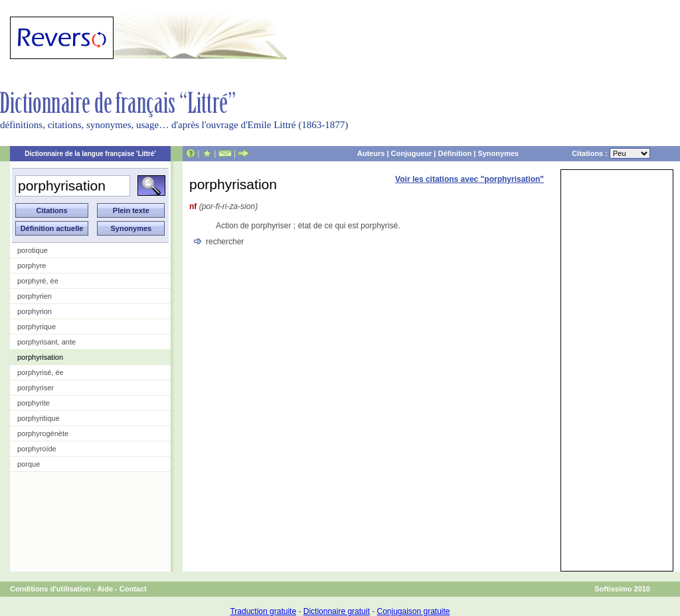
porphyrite (34, 403)
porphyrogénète (43, 433)
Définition (455, 153)
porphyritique (39, 418)
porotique (33, 250)
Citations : (611, 153)
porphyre (32, 266)
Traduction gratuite (263, 611)
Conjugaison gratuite (413, 611)
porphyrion (35, 311)
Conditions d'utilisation (50, 589)
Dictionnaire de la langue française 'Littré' (90, 154)
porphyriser (36, 388)
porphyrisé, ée (41, 372)
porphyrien (35, 296)
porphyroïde (37, 449)
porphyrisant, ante (46, 342)
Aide (105, 589)
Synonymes (498, 153)
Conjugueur (412, 153)
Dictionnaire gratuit (337, 611)
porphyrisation (40, 357)
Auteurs (371, 153)
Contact (133, 589)
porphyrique (37, 327)
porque (29, 464)
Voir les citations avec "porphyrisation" (469, 179)
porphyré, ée (38, 281)
